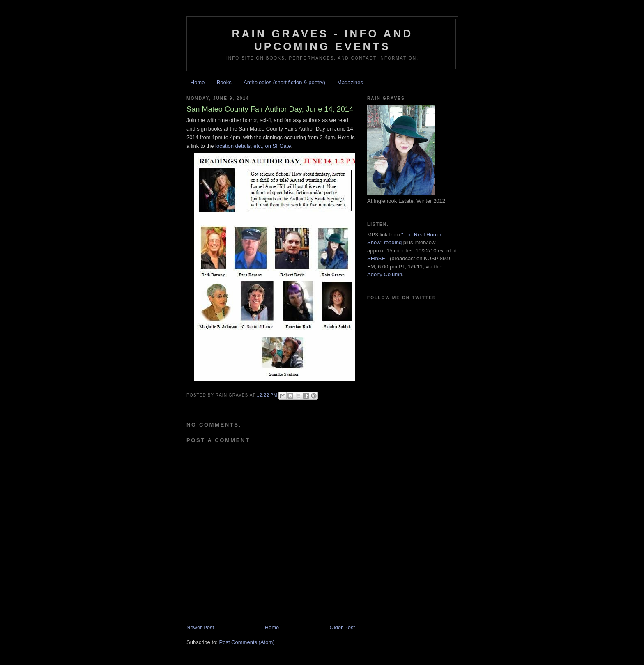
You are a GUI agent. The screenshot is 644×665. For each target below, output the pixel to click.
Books (224, 82)
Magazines (350, 82)
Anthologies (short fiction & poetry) (284, 82)
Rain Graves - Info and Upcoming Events (323, 40)
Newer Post (200, 627)
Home (198, 82)
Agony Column (385, 274)
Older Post (342, 627)
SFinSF (376, 258)
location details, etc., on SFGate (253, 146)
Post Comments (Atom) (247, 642)
